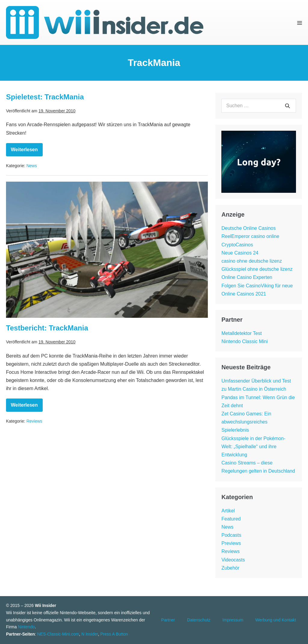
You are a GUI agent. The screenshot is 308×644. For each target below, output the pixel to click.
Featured (231, 519)
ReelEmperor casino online (250, 236)
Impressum (233, 620)
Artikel (228, 511)
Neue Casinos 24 (240, 253)
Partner (168, 620)
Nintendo (26, 627)
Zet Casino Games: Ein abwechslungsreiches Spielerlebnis (246, 422)
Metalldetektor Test (242, 333)
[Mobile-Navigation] (300, 23)
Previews (231, 543)
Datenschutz (199, 620)
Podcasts (231, 535)
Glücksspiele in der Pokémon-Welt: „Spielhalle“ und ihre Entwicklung (253, 447)
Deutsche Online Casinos (249, 228)
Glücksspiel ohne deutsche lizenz (257, 269)
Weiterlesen (27, 152)
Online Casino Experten (247, 277)
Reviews (34, 421)
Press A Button (114, 634)
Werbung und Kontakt (276, 620)
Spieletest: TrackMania (45, 97)
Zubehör (230, 568)
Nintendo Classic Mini (245, 341)
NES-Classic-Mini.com (58, 634)
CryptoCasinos (237, 245)
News (32, 166)
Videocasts (233, 560)
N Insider (90, 634)
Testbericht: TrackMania (47, 328)
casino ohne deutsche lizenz (252, 261)
